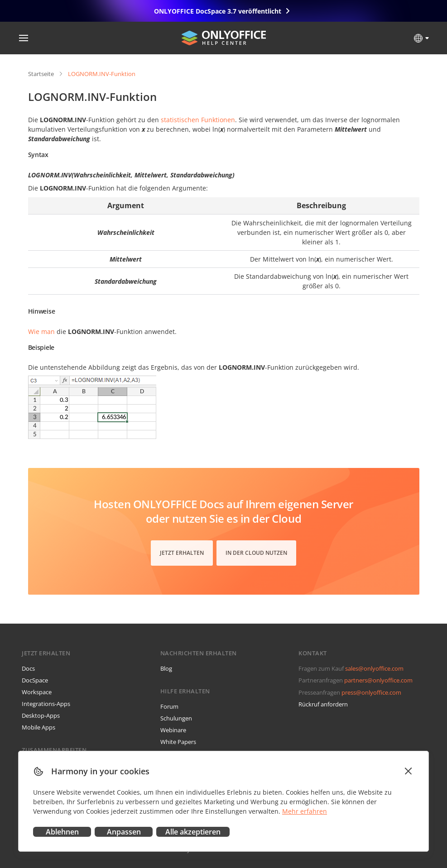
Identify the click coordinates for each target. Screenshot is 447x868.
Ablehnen (62, 832)
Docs (28, 668)
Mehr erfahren (305, 811)
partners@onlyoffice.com (378, 680)
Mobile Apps (38, 727)
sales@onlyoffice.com (374, 668)
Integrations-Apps (46, 704)
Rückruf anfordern (323, 704)
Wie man (41, 331)
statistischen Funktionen (198, 120)
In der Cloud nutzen (256, 553)
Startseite (41, 74)
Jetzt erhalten (182, 553)
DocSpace (35, 680)
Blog (166, 668)
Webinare (173, 730)
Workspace (37, 692)
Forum (169, 706)
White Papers (178, 742)
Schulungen (176, 718)
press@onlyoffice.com (371, 692)
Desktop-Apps (41, 715)
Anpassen (124, 832)
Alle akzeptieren (193, 832)
